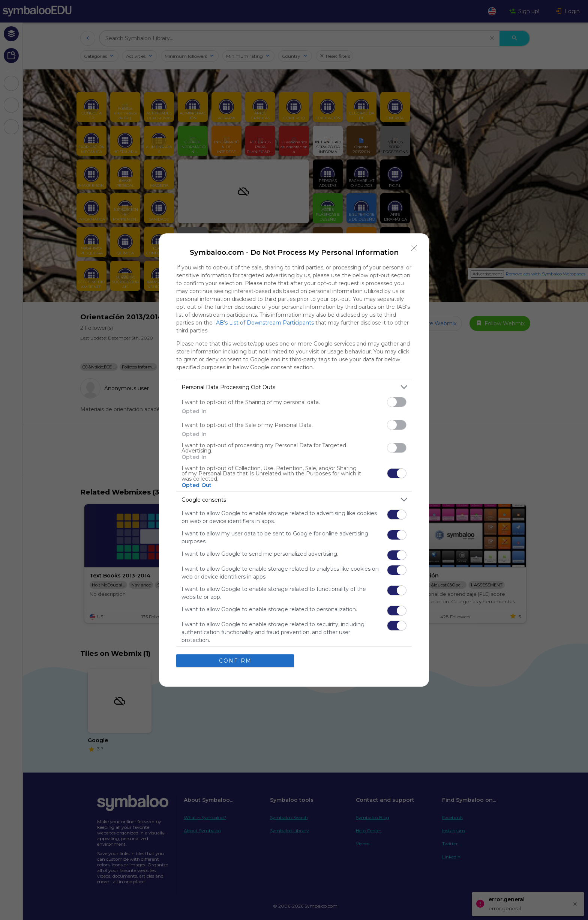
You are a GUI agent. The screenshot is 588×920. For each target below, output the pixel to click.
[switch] (397, 402)
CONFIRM (235, 661)
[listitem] (294, 387)
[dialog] (294, 460)
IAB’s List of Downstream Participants (264, 323)
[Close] (414, 248)
